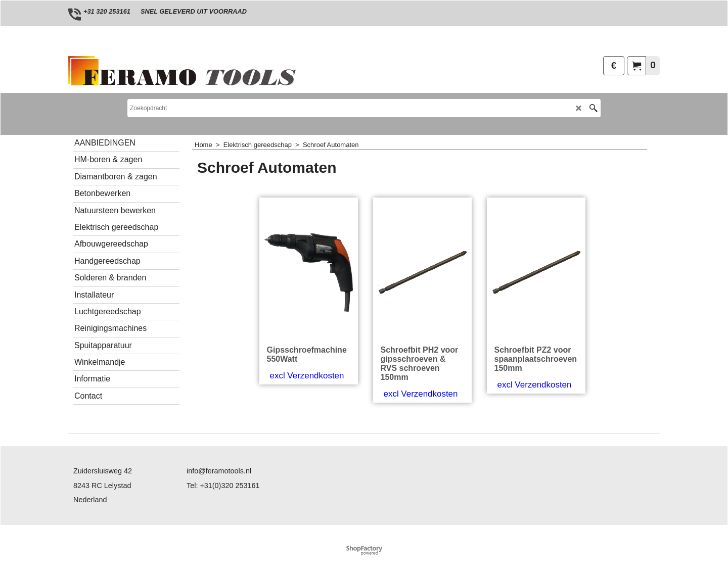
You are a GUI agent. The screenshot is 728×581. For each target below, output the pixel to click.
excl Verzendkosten (307, 376)
